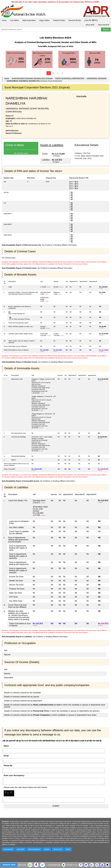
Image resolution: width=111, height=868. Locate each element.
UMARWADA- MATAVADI (97, 78)
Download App (54, 865)
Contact (47, 849)
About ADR (90, 25)
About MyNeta (104, 25)
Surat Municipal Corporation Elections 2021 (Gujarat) (32, 78)
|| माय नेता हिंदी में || (91, 20)
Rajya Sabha (44, 20)
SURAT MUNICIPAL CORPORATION (70, 78)
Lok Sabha (14, 20)
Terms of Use (58, 849)
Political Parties (59, 20)
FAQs (68, 849)
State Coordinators (34, 849)
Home (4, 20)
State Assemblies (29, 20)
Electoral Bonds (75, 20)
